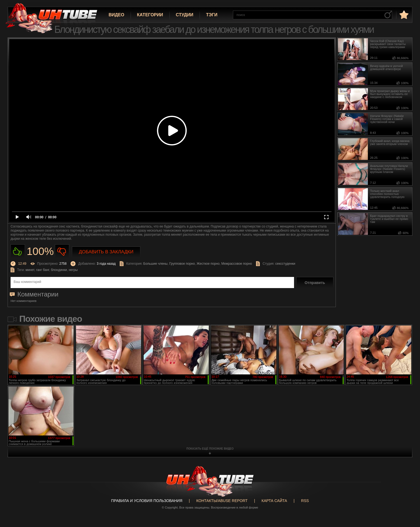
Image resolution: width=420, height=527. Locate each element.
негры (73, 270)
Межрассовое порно (237, 264)
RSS (305, 501)
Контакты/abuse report (222, 501)
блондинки (59, 270)
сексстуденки (285, 264)
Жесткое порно (208, 264)
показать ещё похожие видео (210, 449)
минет (30, 270)
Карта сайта (274, 501)
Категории (150, 15)
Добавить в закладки (106, 252)
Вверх (408, 496)
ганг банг (43, 270)
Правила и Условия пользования (147, 501)
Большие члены (155, 264)
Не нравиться (62, 252)
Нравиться (18, 252)
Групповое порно (182, 264)
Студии (185, 15)
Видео (116, 15)
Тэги (212, 15)
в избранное (403, 15)
